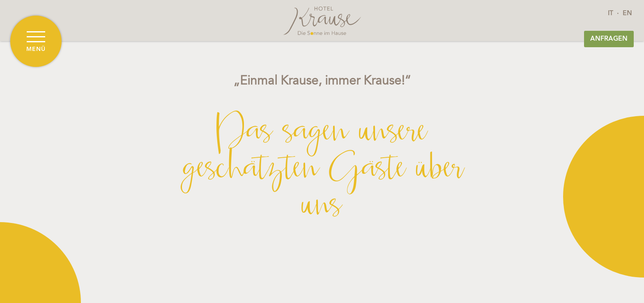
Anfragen (609, 39)
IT (611, 14)
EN (627, 14)
